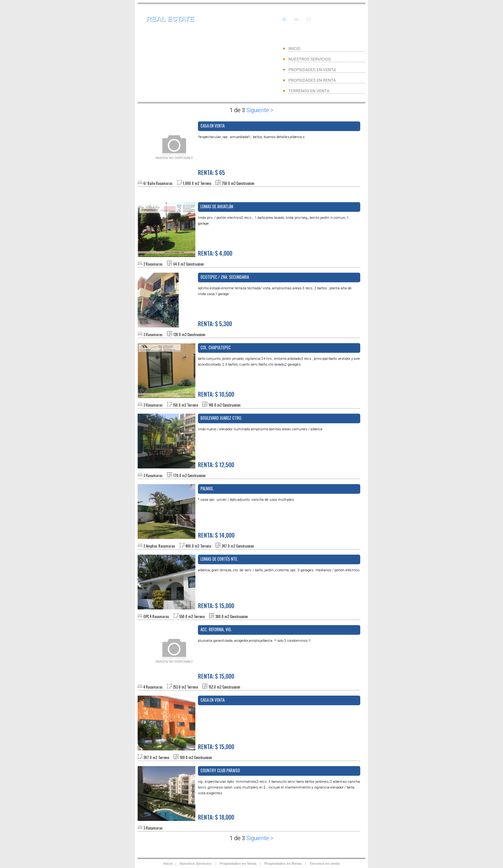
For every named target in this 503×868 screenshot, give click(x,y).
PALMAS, (207, 488)
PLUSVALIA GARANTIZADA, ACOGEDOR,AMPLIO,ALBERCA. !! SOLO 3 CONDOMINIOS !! (254, 641)
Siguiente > (259, 110)
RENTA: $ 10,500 (216, 394)
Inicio (168, 864)
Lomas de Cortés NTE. (219, 559)
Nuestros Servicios (196, 864)
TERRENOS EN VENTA (309, 91)
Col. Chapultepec (216, 347)
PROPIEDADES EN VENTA (312, 70)
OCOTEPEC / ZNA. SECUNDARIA (225, 277)
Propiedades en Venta (238, 864)
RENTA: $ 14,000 (216, 535)
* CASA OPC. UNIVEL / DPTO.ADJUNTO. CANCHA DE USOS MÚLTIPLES (246, 500)
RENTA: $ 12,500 (216, 465)
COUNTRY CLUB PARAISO (220, 770)
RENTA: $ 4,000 (215, 253)
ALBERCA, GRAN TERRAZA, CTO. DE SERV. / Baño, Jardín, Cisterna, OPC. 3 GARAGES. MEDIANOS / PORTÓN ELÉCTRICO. (279, 570)
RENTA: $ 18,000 (216, 817)
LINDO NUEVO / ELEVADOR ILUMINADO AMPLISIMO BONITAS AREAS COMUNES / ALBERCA (260, 429)
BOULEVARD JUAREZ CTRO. (221, 418)
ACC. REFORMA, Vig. (216, 629)
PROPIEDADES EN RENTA (312, 80)
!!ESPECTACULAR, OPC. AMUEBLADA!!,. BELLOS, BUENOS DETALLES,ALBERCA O (251, 137)
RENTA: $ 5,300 (215, 324)
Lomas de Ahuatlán (217, 206)
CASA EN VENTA (213, 700)
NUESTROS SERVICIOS (310, 59)
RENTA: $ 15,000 (216, 606)
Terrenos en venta (325, 864)
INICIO (294, 49)
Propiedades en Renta (283, 864)
